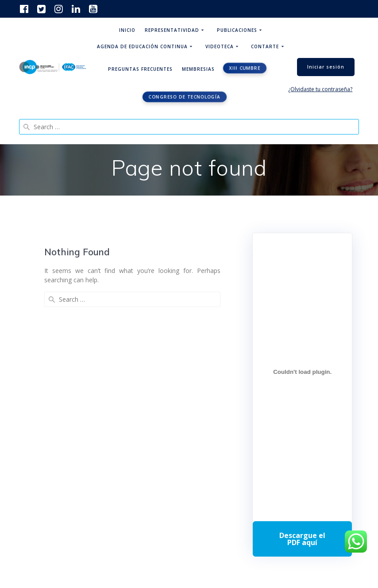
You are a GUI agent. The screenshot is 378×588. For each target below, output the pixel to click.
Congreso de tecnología (185, 97)
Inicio (127, 30)
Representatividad (172, 30)
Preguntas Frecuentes (140, 69)
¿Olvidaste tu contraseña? (320, 89)
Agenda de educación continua (142, 46)
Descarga (302, 539)
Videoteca (220, 46)
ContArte (265, 46)
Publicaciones (237, 30)
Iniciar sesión (326, 67)
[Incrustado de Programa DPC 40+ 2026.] (302, 372)
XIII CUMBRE (245, 68)
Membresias (198, 69)
